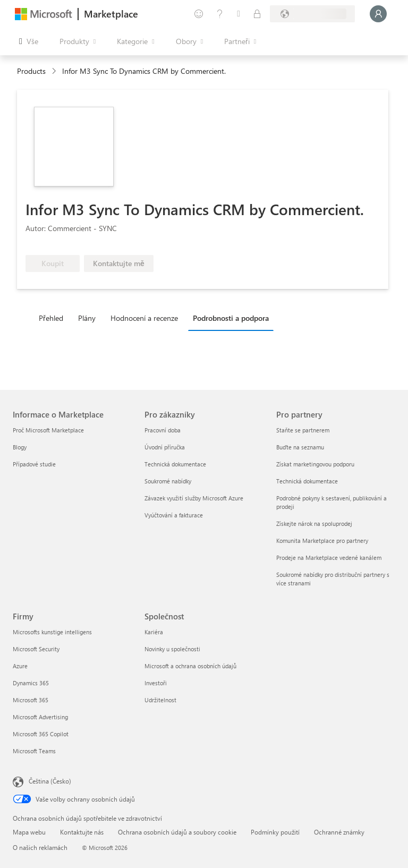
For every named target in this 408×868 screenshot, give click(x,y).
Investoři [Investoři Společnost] (156, 683)
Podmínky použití (275, 832)
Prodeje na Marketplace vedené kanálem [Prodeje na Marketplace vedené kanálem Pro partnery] (329, 558)
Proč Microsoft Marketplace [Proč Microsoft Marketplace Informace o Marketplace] (48, 430)
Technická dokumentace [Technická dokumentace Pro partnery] (307, 481)
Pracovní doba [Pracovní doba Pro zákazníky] (163, 430)
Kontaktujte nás (82, 832)
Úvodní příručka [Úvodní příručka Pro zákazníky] (165, 447)
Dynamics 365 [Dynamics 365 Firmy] (31, 683)
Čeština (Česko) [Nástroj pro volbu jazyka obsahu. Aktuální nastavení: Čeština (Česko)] (50, 781)
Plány (87, 318)
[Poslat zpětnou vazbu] (199, 14)
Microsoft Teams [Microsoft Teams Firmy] (34, 751)
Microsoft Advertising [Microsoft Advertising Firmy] (40, 717)
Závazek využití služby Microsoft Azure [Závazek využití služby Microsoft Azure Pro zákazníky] (194, 498)
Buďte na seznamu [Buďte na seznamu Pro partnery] (300, 447)
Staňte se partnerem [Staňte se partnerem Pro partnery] (303, 430)
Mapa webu (29, 832)
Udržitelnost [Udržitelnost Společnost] (160, 700)
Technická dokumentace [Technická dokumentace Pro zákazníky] (175, 464)
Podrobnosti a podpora (231, 318)
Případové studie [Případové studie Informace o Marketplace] (34, 464)
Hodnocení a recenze (144, 318)
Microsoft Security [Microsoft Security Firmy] (36, 649)
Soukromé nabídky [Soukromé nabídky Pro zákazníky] (168, 481)
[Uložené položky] (239, 14)
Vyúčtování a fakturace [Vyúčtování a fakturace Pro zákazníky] (174, 515)
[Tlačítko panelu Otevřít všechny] (29, 41)
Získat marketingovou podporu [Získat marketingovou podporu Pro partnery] (315, 464)
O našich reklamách (40, 847)
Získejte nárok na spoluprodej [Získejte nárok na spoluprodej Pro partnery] (314, 524)
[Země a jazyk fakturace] (312, 14)
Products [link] (31, 71)
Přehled (51, 318)
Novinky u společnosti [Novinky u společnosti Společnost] (172, 649)
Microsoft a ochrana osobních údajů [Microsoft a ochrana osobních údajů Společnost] (190, 666)
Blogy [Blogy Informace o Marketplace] (20, 447)
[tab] (54, 318)
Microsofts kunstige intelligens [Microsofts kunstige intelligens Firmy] (52, 632)
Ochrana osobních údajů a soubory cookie (177, 832)
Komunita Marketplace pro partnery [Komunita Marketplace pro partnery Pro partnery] (322, 541)
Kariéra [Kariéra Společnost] (154, 632)
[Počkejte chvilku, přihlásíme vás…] (378, 14)
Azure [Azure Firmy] (20, 666)
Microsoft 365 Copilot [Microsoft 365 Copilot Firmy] (41, 734)
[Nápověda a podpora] (220, 14)
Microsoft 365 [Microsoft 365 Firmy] (31, 700)
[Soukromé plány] (257, 14)
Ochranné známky (339, 832)
